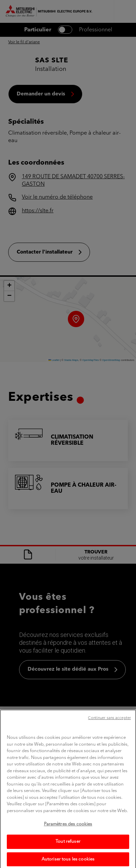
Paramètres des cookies (68, 830)
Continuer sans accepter (109, 724)
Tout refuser (68, 847)
